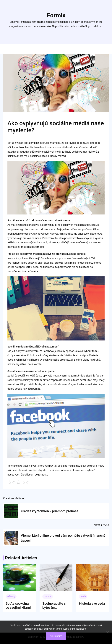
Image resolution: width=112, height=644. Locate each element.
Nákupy (11, 596)
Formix (56, 15)
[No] (107, 632)
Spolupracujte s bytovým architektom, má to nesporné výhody (55, 605)
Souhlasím (56, 636)
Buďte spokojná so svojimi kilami (18, 605)
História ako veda (92, 603)
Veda (83, 596)
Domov (48, 596)
